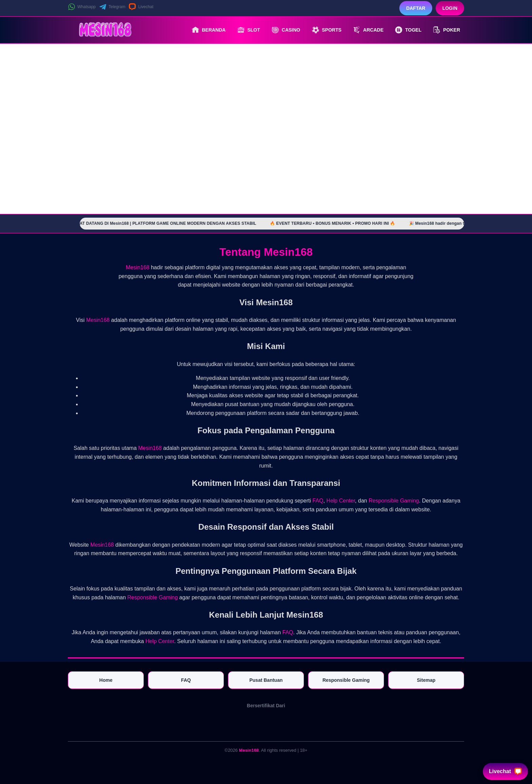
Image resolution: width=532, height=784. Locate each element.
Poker (446, 30)
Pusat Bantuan (266, 680)
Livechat (141, 7)
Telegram (112, 7)
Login (450, 8)
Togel (408, 30)
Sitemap (426, 680)
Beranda (209, 30)
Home (106, 680)
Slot (249, 30)
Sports (327, 30)
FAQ (318, 501)
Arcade (368, 30)
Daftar (416, 8)
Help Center (341, 501)
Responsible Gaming (394, 501)
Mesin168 (138, 267)
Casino (286, 30)
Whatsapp (82, 7)
